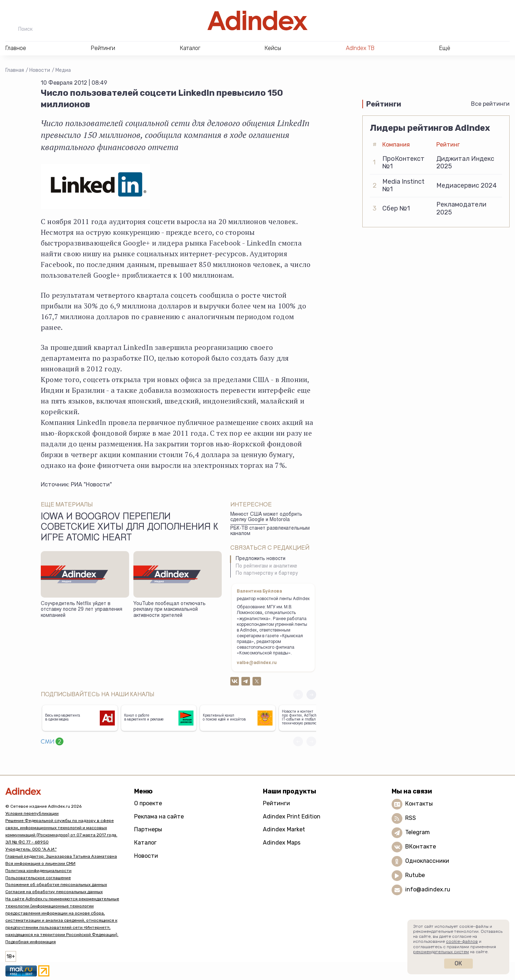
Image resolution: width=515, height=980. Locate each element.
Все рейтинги (490, 104)
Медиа (63, 70)
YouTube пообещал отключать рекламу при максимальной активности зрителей (170, 610)
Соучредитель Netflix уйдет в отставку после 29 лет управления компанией (82, 610)
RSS (411, 818)
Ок (458, 963)
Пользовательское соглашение (38, 878)
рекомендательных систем (441, 952)
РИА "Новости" (91, 484)
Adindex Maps (282, 843)
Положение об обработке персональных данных (56, 885)
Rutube (415, 875)
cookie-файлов (462, 941)
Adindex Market (284, 829)
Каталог (145, 843)
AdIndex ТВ (360, 48)
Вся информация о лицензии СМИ (40, 863)
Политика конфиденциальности (38, 871)
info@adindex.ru (428, 889)
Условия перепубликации (32, 813)
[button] (311, 695)
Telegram (418, 832)
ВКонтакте (421, 847)
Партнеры (148, 829)
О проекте (148, 803)
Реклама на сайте (159, 816)
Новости (40, 70)
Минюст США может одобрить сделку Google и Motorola (266, 517)
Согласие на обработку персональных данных (54, 892)
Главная (15, 70)
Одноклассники (427, 861)
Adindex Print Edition (292, 816)
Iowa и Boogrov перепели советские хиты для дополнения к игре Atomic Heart (130, 528)
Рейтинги (276, 803)
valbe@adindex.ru (257, 663)
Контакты (419, 804)
